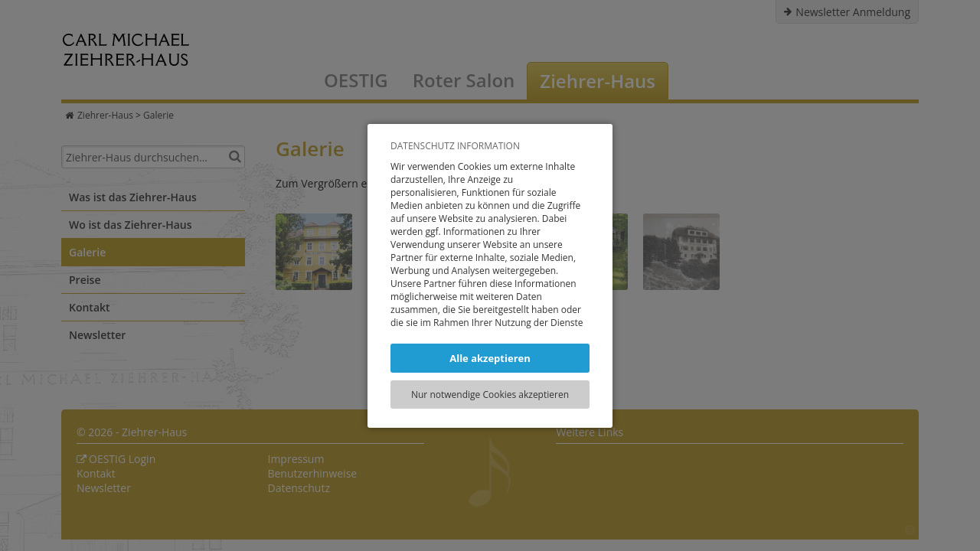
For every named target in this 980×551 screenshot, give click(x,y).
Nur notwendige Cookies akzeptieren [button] (490, 395)
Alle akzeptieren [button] (490, 358)
